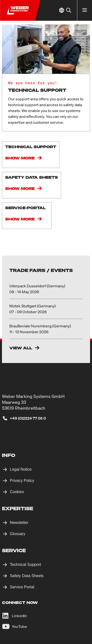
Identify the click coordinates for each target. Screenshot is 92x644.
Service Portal (22, 587)
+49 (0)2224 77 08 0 (28, 418)
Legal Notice (21, 469)
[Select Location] (62, 10)
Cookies (17, 492)
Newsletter (19, 523)
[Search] (68, 10)
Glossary (18, 534)
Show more (20, 158)
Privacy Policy (22, 481)
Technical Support (25, 565)
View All (21, 348)
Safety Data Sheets (27, 576)
